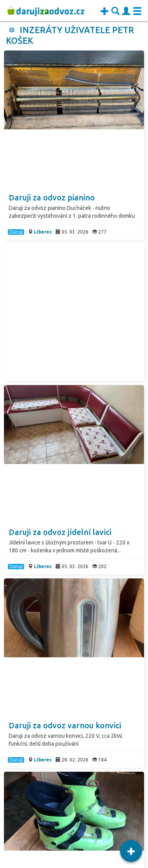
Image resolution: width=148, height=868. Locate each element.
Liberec (43, 232)
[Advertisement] (74, 312)
